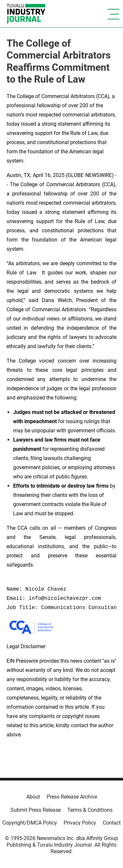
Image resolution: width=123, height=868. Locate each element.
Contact (112, 823)
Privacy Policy (80, 823)
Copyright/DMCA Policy (30, 823)
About (33, 797)
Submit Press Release (36, 810)
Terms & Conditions (90, 810)
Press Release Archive (72, 797)
